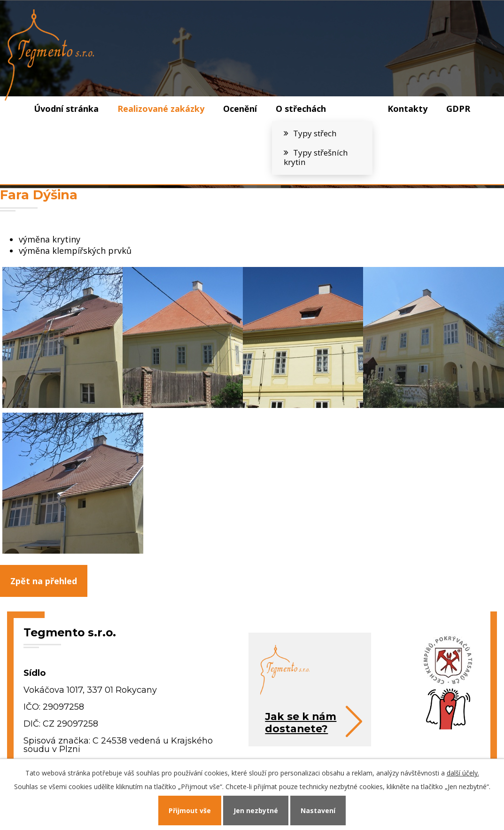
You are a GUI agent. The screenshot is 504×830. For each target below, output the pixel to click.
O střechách (301, 109)
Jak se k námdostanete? (301, 722)
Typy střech (315, 133)
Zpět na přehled (44, 581)
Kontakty (407, 109)
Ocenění (240, 109)
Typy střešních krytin (316, 157)
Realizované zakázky (161, 109)
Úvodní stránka (66, 109)
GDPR (458, 109)
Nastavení (318, 810)
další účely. (463, 773)
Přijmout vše (190, 810)
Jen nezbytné (256, 810)
